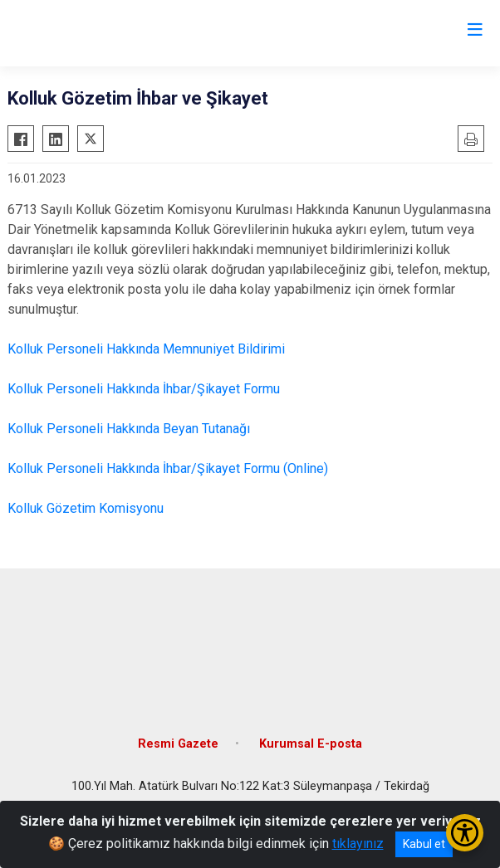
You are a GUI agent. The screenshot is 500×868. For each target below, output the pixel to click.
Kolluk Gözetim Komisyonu (86, 508)
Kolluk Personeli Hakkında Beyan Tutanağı (129, 429)
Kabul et (424, 844)
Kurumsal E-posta (311, 744)
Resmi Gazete (178, 744)
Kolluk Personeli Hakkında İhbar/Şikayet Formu (144, 389)
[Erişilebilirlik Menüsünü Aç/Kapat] (465, 833)
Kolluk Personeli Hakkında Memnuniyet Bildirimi (146, 349)
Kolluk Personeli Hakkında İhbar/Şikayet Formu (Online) (168, 468)
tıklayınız (358, 844)
